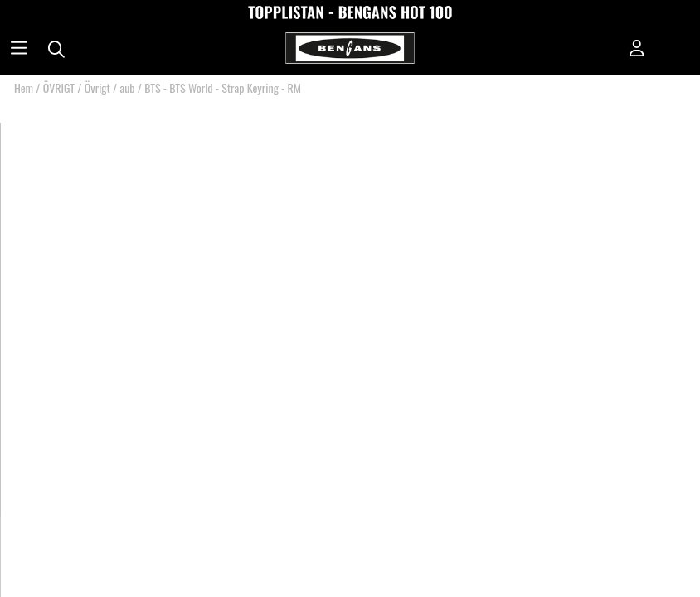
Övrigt (97, 87)
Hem (24, 87)
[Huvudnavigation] (19, 50)
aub (127, 87)
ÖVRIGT (59, 87)
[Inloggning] (637, 50)
